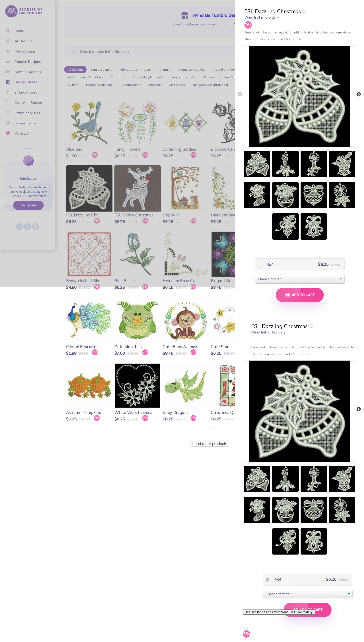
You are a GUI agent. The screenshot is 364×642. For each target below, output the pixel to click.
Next (359, 95)
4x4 (269, 264)
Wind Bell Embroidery (262, 17)
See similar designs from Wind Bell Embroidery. (279, 612)
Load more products (210, 444)
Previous (240, 95)
